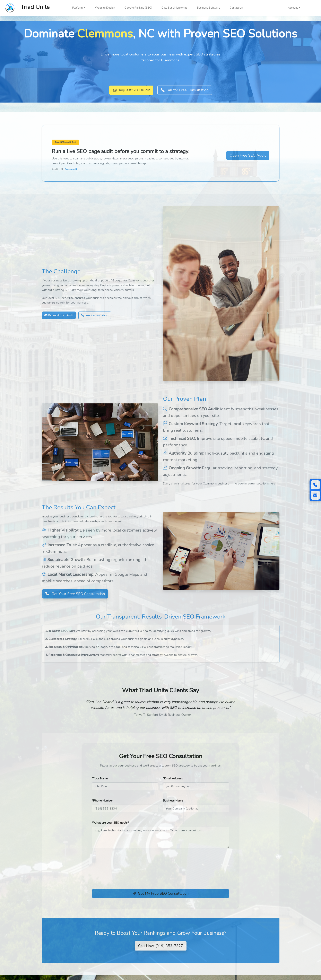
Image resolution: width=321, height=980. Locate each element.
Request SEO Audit (131, 90)
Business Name (173, 800)
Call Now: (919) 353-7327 (161, 946)
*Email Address (173, 778)
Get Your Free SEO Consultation (75, 594)
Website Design (105, 8)
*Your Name (100, 778)
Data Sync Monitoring (175, 8)
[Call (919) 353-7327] (315, 485)
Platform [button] (78, 8)
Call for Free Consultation (185, 90)
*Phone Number (102, 800)
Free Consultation (95, 315)
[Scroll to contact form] (315, 495)
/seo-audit (71, 169)
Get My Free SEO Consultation (161, 893)
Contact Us (236, 8)
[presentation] (123, 873)
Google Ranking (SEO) (138, 8)
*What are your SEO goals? (110, 823)
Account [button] (293, 8)
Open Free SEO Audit (248, 155)
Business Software (209, 8)
